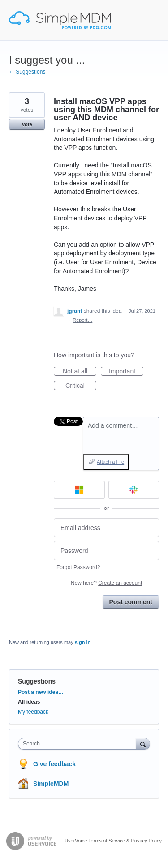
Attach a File (110, 462)
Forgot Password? (78, 567)
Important (126, 372)
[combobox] (79, 744)
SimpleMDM (51, 784)
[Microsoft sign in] (79, 490)
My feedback (33, 712)
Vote (27, 124)
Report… (82, 320)
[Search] (143, 743)
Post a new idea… (41, 692)
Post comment (131, 602)
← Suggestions (27, 72)
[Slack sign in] (134, 490)
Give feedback (54, 764)
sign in (83, 642)
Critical (81, 386)
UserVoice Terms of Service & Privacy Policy (113, 841)
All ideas (29, 702)
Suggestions (37, 681)
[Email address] (106, 528)
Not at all (80, 372)
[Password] (106, 550)
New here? (106, 583)
